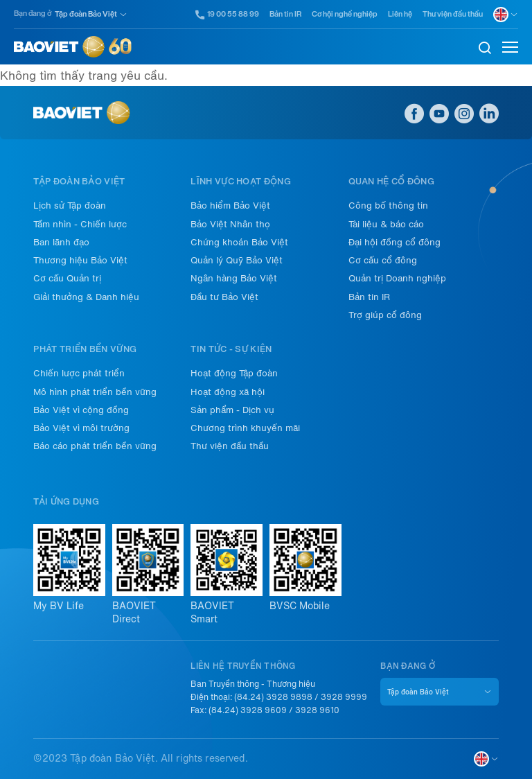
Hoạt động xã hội (228, 392)
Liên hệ (400, 14)
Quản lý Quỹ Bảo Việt (237, 260)
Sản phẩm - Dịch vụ (232, 410)
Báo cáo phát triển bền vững (95, 446)
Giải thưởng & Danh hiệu (86, 297)
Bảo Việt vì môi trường (81, 428)
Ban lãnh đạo (61, 242)
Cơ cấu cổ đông (383, 260)
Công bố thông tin (388, 205)
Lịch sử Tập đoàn (70, 205)
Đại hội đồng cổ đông (394, 242)
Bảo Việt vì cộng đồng (81, 410)
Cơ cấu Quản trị (67, 278)
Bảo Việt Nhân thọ (230, 224)
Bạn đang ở (33, 14)
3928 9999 (344, 697)
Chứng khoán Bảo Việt (239, 242)
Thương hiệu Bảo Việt (80, 260)
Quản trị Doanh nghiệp (397, 278)
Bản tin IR (285, 14)
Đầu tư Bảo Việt (224, 297)
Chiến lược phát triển (79, 373)
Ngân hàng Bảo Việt (234, 278)
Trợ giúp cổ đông (385, 315)
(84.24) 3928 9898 (273, 697)
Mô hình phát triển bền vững (95, 392)
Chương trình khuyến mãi (245, 428)
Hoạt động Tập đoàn (234, 373)
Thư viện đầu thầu (453, 14)
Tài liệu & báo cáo (386, 224)
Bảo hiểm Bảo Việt (230, 205)
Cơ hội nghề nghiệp (345, 14)
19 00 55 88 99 (228, 15)
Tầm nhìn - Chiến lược (80, 224)
